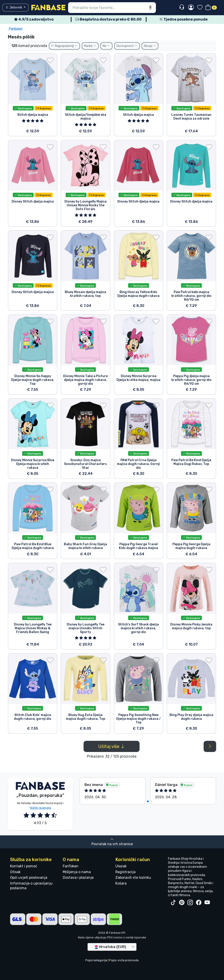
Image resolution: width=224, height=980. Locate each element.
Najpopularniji (64, 46)
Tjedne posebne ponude (183, 19)
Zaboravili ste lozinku (133, 878)
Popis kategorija (96, 960)
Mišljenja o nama (77, 872)
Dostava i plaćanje (78, 878)
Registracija (125, 872)
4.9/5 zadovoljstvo (34, 19)
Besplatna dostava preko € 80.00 (109, 19)
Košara (121, 883)
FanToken (71, 866)
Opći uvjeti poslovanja (29, 878)
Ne (106, 46)
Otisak (15, 872)
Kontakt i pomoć (24, 866)
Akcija (150, 46)
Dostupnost (127, 46)
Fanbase (16, 29)
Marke (90, 46)
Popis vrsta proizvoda (124, 960)
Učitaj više (112, 746)
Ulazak (121, 866)
